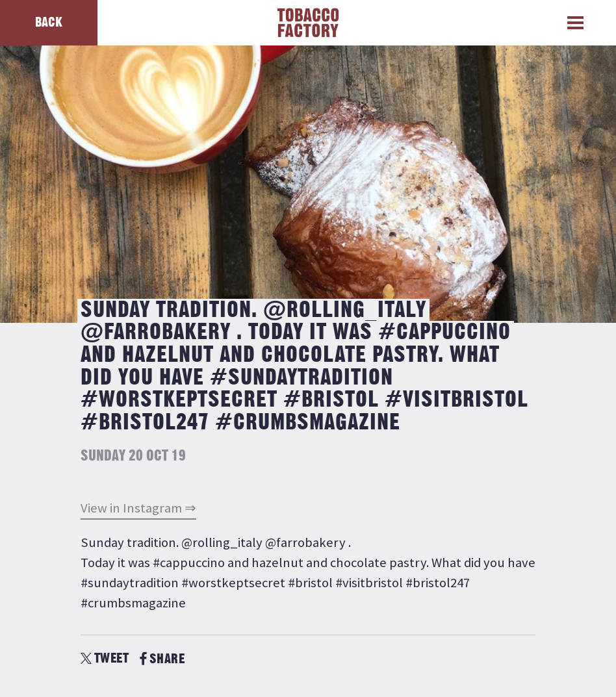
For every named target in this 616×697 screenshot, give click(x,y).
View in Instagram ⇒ (138, 508)
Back (49, 22)
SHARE (162, 659)
